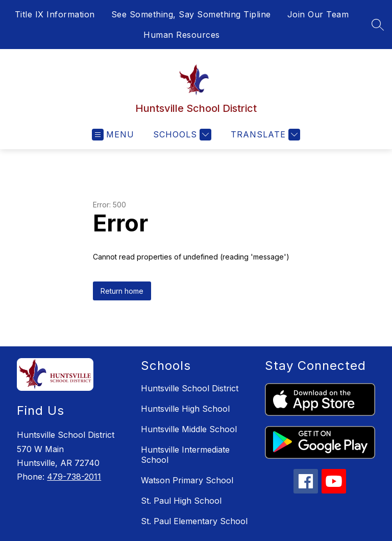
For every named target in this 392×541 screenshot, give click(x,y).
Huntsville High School (185, 409)
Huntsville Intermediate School (185, 455)
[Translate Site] (264, 135)
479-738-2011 (74, 477)
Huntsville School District (190, 388)
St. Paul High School (181, 501)
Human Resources (182, 35)
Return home (122, 291)
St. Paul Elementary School (194, 521)
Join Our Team (318, 14)
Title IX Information (55, 14)
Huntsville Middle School (189, 429)
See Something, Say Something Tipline (191, 14)
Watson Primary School (187, 480)
